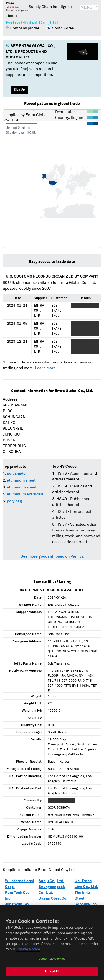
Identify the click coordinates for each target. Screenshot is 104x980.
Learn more (45, 368)
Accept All (52, 971)
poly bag (14, 501)
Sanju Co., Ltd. (51, 881)
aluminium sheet (22, 487)
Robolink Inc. (86, 904)
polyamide (16, 474)
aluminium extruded (25, 494)
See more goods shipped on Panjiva (52, 556)
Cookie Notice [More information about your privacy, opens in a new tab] (28, 949)
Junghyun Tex (17, 904)
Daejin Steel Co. (53, 898)
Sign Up (19, 90)
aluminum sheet (21, 480)
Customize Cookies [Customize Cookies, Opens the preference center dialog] (52, 959)
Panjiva (17, 7)
